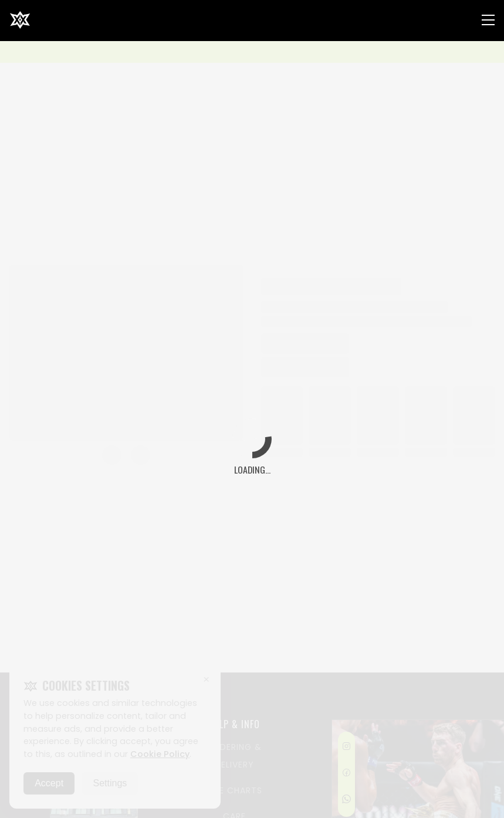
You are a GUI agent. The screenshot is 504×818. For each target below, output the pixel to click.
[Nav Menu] (488, 20)
